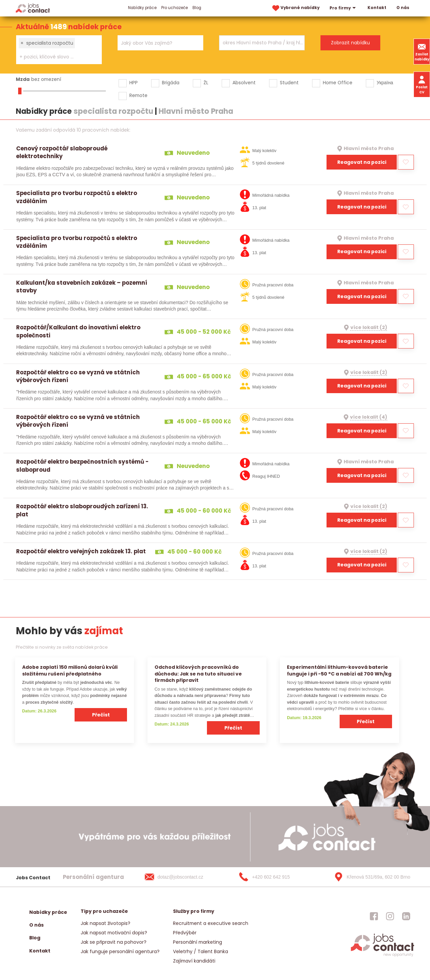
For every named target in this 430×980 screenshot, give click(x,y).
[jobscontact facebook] (374, 916)
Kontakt (377, 8)
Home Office (338, 83)
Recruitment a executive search (211, 923)
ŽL (206, 83)
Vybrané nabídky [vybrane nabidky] (295, 8)
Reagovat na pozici (362, 162)
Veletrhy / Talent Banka (201, 951)
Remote (138, 95)
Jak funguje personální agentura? (120, 951)
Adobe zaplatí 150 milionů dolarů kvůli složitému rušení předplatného (70, 670)
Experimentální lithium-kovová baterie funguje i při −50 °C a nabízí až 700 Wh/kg (339, 670)
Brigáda (171, 83)
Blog (197, 8)
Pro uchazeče (175, 8)
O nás (403, 8)
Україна (385, 83)
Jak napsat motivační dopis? (114, 933)
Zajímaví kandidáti (194, 961)
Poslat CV (422, 84)
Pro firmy (343, 8)
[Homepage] (33, 8)
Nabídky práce (142, 8)
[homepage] (382, 956)
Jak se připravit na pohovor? (114, 942)
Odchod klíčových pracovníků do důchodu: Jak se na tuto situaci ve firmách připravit (198, 674)
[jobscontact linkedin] (406, 916)
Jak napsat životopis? (105, 923)
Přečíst (101, 715)
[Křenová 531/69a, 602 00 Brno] (370, 877)
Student (289, 83)
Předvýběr (185, 933)
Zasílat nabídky (422, 51)
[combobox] (59, 50)
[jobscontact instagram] (390, 916)
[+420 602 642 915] (275, 877)
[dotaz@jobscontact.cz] (181, 877)
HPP (134, 83)
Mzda (23, 79)
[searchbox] (55, 57)
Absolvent (244, 83)
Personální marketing (198, 942)
